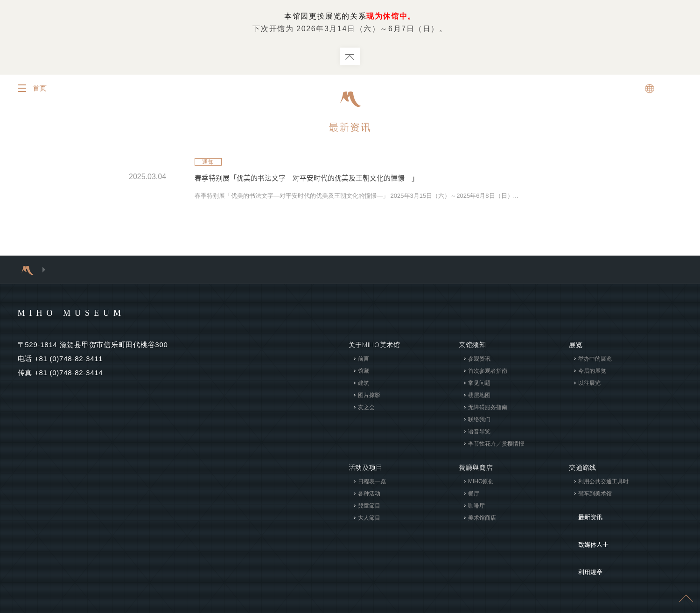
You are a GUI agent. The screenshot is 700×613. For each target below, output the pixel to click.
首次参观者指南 (488, 371)
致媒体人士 (586, 524)
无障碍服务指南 (488, 407)
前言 (363, 359)
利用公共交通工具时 (603, 481)
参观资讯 (479, 359)
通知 (208, 162)
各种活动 (369, 494)
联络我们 (479, 419)
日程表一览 (371, 481)
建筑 (363, 383)
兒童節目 (369, 506)
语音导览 (479, 432)
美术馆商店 (482, 518)
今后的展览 (592, 371)
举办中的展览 (595, 359)
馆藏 (363, 371)
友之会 (366, 407)
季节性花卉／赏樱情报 (496, 444)
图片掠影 (369, 395)
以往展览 (589, 383)
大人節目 (369, 518)
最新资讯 (350, 127)
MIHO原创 (481, 481)
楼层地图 (479, 395)
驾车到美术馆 (595, 494)
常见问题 (479, 383)
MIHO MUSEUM (89, 312)
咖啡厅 (476, 506)
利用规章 (583, 538)
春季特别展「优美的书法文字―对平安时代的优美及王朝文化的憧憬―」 (343, 178)
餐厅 (474, 494)
